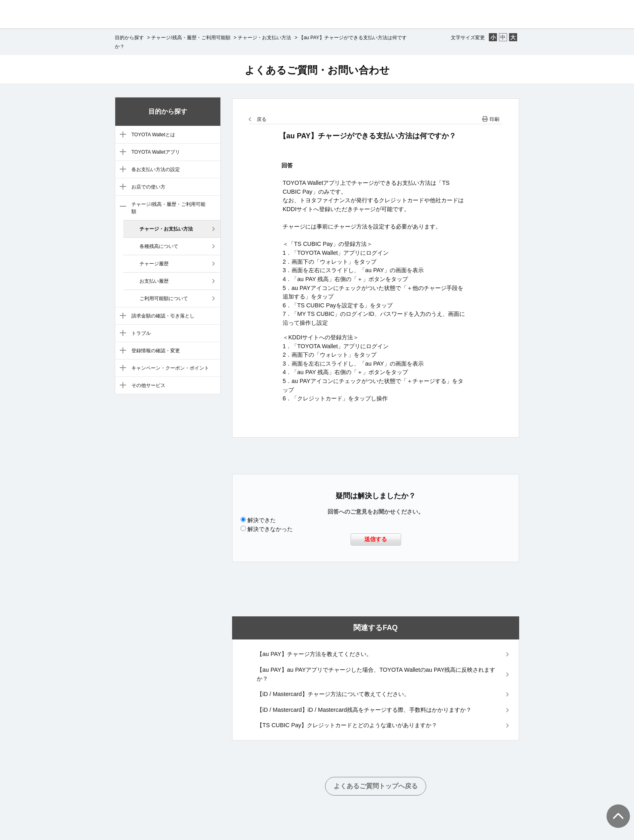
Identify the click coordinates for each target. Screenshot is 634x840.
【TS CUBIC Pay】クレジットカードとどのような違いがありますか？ (347, 725)
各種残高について (159, 246)
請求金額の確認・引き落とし (163, 316)
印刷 (495, 119)
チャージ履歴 (154, 264)
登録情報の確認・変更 (156, 351)
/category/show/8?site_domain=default (121, 316)
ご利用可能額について (164, 298)
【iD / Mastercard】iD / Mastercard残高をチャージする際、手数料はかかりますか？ (364, 710)
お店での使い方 (148, 187)
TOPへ (614, 808)
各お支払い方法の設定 (156, 169)
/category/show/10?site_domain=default (121, 351)
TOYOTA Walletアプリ (156, 152)
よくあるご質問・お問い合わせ (317, 70)
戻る (262, 119)
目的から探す (129, 38)
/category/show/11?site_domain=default (121, 368)
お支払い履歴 (154, 281)
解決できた (262, 520)
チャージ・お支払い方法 (264, 38)
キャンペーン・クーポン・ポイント (170, 368)
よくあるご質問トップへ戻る (376, 786)
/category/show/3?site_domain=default (121, 135)
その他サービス (148, 385)
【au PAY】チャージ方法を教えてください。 (314, 654)
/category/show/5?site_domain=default (121, 170)
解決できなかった (270, 529)
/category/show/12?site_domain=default (121, 386)
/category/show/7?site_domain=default (121, 207)
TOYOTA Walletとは (153, 135)
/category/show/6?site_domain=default (121, 187)
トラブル (141, 333)
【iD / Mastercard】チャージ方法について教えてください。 (333, 694)
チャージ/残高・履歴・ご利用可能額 (191, 38)
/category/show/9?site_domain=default (121, 334)
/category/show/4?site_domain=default (121, 152)
